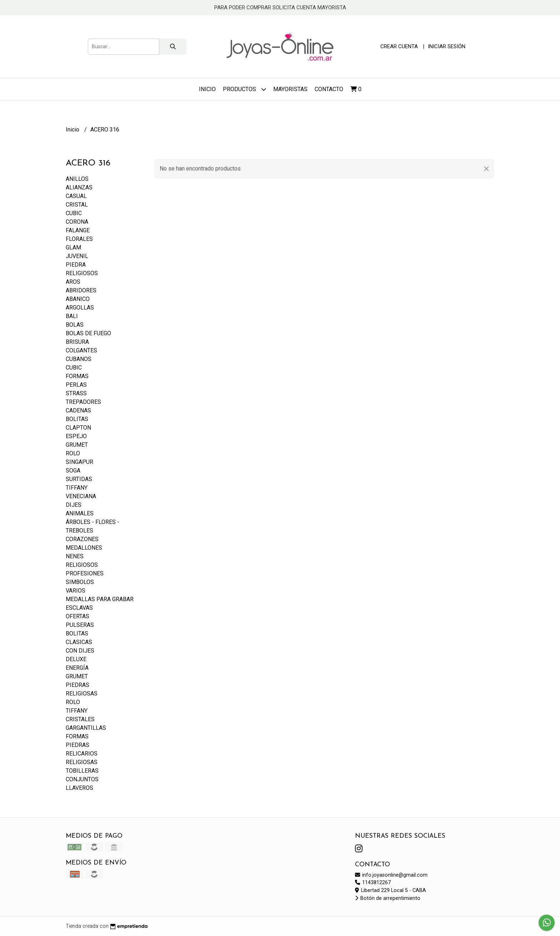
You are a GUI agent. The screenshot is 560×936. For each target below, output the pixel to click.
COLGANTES (81, 350)
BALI (72, 316)
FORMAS (77, 376)
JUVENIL (77, 256)
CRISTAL (77, 205)
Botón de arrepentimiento (388, 898)
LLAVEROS (79, 788)
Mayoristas (290, 89)
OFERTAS (77, 616)
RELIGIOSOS (82, 273)
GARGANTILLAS (86, 728)
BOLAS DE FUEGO (88, 333)
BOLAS (75, 325)
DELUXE (76, 659)
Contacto (329, 89)
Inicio (207, 89)
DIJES (74, 505)
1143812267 (373, 883)
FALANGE (78, 230)
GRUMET (77, 445)
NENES (75, 556)
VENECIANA (81, 496)
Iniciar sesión (447, 46)
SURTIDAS (79, 479)
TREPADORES (83, 402)
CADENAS (78, 410)
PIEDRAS (77, 685)
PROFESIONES (85, 573)
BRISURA (77, 342)
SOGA (73, 471)
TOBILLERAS (82, 771)
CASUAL (76, 196)
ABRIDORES (81, 290)
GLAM (73, 247)
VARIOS (76, 591)
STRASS (76, 393)
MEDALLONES (84, 548)
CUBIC (74, 213)
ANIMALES (80, 513)
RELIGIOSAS (82, 694)
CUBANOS (79, 359)
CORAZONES (82, 539)
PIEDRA (76, 265)
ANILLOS (77, 179)
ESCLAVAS (79, 608)
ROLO (73, 453)
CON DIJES (80, 651)
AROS (73, 282)
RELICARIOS (82, 754)
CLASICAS (79, 642)
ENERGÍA (77, 668)
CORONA (77, 222)
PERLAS (76, 385)
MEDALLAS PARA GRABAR (100, 599)
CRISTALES (80, 719)
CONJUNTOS (82, 779)
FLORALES (79, 239)
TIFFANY (77, 488)
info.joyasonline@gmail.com (391, 875)
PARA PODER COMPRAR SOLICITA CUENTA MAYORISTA (280, 8)
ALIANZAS (79, 187)
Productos (244, 89)
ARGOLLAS (80, 308)
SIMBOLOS (80, 582)
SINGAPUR (79, 462)
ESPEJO (76, 436)
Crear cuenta (399, 46)
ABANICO (78, 299)
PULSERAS (80, 625)
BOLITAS (77, 419)
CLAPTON (78, 428)
